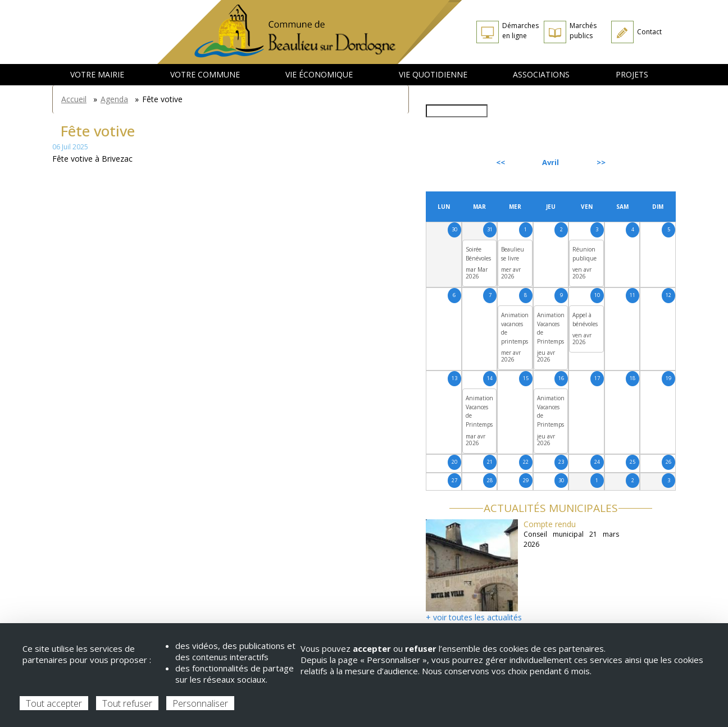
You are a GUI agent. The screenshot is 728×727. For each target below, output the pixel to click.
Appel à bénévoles (585, 319)
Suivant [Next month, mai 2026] (650, 162)
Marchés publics (583, 31)
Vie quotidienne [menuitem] (433, 74)
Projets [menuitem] (632, 74)
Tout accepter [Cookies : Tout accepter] (54, 703)
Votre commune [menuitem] (205, 74)
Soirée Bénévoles (478, 254)
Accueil (74, 99)
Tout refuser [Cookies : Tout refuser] (127, 703)
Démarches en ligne (520, 31)
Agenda (114, 99)
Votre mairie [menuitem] (97, 74)
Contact (649, 32)
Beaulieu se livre (513, 254)
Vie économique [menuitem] (319, 74)
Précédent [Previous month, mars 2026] (456, 162)
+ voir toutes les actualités (474, 617)
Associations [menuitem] (541, 74)
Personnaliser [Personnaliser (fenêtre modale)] (200, 703)
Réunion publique (584, 254)
